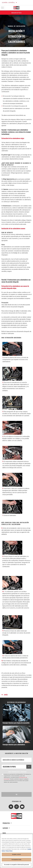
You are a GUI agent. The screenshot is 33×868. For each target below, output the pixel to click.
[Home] (16, 8)
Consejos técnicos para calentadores (14, 745)
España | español (8, 3)
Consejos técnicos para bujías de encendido (16, 723)
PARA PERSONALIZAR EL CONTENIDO (17, 772)
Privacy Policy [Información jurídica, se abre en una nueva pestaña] (9, 851)
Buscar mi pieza (17, 13)
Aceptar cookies (16, 854)
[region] (16, 851)
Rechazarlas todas (16, 860)
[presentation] (16, 788)
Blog (4, 833)
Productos (7, 823)
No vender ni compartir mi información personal (17, 865)
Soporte (6, 828)
